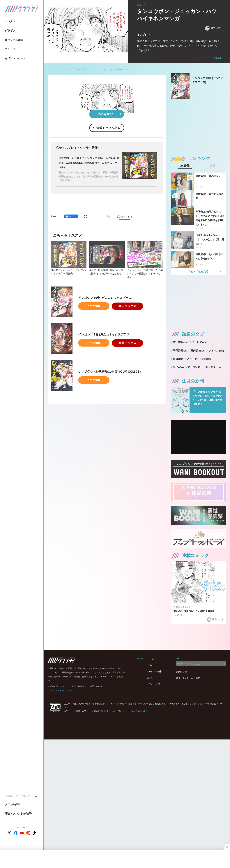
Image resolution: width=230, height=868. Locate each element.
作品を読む (105, 114)
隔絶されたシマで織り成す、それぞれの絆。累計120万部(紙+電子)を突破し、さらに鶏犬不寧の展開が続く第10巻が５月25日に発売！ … (88, 176)
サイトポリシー (79, 686)
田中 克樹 (213, 28)
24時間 (185, 166)
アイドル (216, 351)
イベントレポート (15, 58)
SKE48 (178, 367)
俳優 (178, 359)
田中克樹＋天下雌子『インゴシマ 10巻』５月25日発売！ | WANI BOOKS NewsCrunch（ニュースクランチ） (89, 163)
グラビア (10, 31)
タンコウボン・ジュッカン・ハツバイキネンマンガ (107, 69)
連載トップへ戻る (108, 128)
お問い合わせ (96, 686)
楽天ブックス (127, 306)
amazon (94, 306)
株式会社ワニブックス (58, 686)
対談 (206, 359)
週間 (213, 166)
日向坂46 (198, 351)
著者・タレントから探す (19, 813)
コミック (10, 49)
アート (192, 359)
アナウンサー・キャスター (205, 367)
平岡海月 (180, 351)
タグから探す (13, 804)
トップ (51, 69)
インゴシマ (75, 69)
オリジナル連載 (14, 40)
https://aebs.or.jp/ (139, 711)
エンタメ (10, 21)
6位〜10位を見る (199, 271)
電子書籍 (181, 342)
